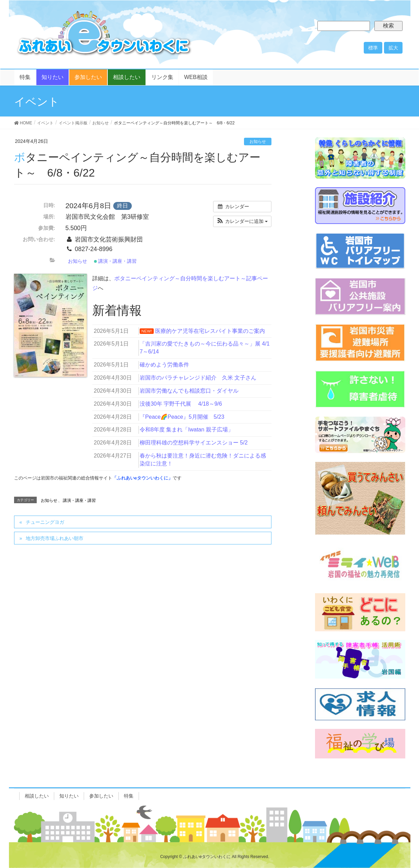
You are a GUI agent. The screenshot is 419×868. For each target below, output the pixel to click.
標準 (373, 48)
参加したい (101, 796)
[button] (242, 221)
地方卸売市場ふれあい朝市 (55, 538)
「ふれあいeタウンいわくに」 (142, 478)
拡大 (393, 48)
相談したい (37, 796)
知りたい (69, 796)
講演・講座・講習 (115, 261)
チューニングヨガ (45, 522)
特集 (129, 796)
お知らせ (258, 142)
